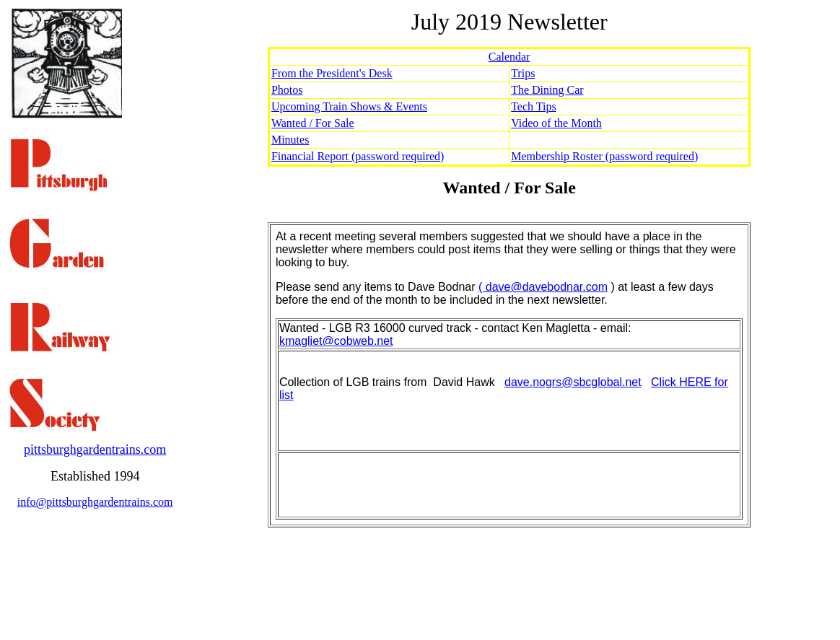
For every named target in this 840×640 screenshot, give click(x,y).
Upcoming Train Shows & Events (349, 106)
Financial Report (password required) (358, 156)
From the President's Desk (332, 73)
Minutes (290, 140)
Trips (523, 73)
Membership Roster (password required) (604, 156)
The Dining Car (547, 90)
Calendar (509, 57)
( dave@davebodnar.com (543, 287)
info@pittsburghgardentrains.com (95, 502)
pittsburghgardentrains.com (95, 450)
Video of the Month (556, 123)
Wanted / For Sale (313, 123)
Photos (287, 90)
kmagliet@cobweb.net (336, 341)
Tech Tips (533, 106)
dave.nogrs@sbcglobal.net (573, 382)
